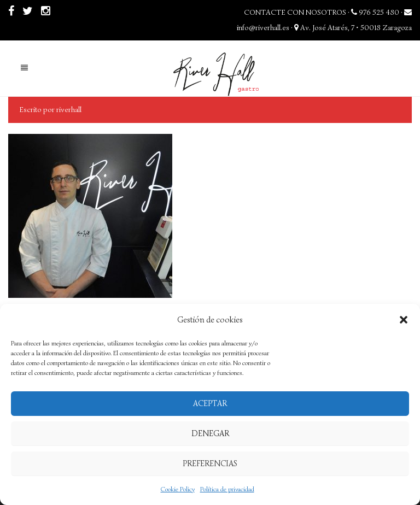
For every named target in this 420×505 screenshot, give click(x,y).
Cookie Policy (178, 489)
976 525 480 (375, 12)
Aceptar (210, 403)
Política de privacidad (227, 489)
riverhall (69, 110)
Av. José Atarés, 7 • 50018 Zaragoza (353, 28)
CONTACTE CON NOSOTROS (295, 12)
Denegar (210, 433)
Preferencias (210, 463)
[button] (404, 320)
